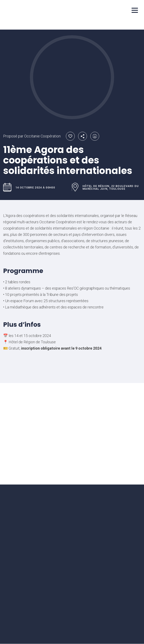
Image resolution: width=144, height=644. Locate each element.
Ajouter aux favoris (70, 136)
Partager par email (83, 136)
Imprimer (95, 136)
